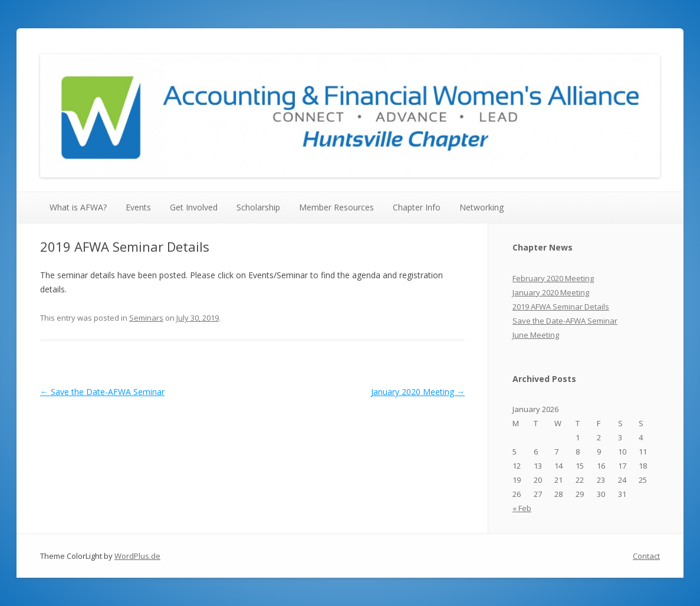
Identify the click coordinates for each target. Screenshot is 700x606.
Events (138, 207)
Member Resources (336, 207)
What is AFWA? (78, 207)
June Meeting (536, 335)
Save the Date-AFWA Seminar (102, 392)
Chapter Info (417, 207)
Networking (482, 207)
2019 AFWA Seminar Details (561, 307)
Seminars (146, 318)
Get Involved (194, 207)
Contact (646, 556)
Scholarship (258, 207)
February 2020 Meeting (553, 278)
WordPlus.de (137, 556)
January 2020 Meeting (418, 392)
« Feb (522, 508)
